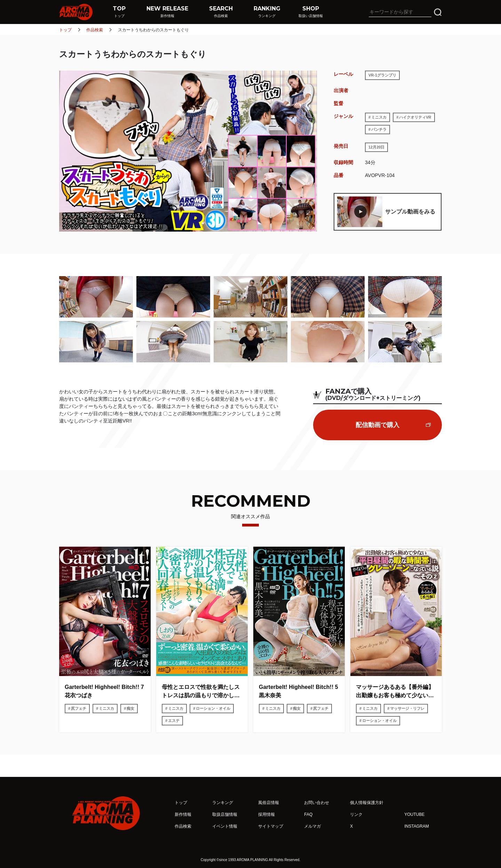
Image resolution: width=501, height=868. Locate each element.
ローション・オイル (213, 708)
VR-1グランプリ (382, 75)
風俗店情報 (269, 803)
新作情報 (183, 814)
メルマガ (312, 826)
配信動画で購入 (377, 425)
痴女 (130, 708)
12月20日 (376, 147)
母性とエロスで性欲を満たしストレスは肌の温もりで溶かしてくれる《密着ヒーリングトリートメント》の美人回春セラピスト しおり (201, 692)
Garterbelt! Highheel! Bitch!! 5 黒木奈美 (299, 691)
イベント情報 (225, 826)
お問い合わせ (317, 803)
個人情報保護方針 (367, 803)
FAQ (308, 814)
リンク (356, 814)
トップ (65, 30)
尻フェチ (79, 708)
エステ (174, 721)
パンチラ (379, 129)
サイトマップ (271, 826)
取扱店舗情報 (225, 814)
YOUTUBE (414, 814)
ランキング (223, 803)
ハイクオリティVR (415, 117)
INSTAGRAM (416, 826)
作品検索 (95, 30)
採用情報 (267, 814)
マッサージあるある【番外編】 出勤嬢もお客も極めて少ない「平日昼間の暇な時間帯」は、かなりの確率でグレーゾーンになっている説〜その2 (396, 692)
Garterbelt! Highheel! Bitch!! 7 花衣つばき (104, 691)
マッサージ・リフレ (407, 708)
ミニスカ (379, 117)
